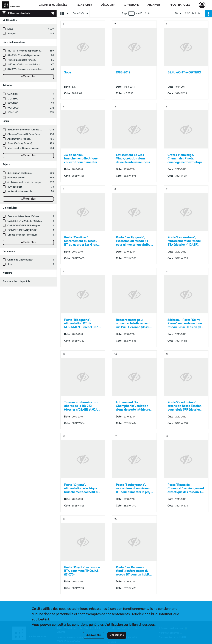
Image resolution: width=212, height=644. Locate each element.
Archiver (154, 5)
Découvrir (108, 5)
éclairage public (16, 178)
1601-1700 (13, 94)
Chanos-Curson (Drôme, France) (25, 134)
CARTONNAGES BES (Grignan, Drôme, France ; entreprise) (40, 226)
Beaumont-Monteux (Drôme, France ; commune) (34, 216)
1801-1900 (13, 103)
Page (124, 13)
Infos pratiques (179, 5)
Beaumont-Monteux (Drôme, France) (28, 130)
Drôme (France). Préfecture (22, 235)
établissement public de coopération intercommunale (37, 182)
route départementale (20, 191)
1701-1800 (13, 99)
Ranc (10, 264)
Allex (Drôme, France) (19, 139)
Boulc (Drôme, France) (20, 144)
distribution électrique (19, 173)
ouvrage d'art (15, 187)
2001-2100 (13, 113)
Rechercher (84, 5)
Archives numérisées (53, 5)
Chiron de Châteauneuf (20, 260)
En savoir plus (94, 635)
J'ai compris (117, 635)
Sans (10, 29)
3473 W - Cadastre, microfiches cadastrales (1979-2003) (38, 69)
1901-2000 (13, 108)
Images (12, 34)
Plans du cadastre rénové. (22, 60)
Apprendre (131, 5)
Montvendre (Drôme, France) (23, 148)
